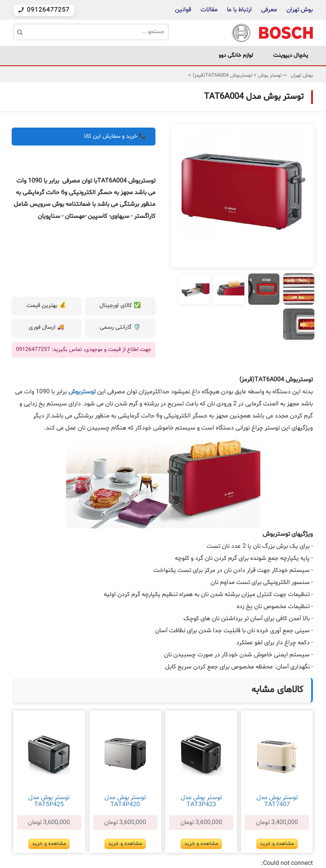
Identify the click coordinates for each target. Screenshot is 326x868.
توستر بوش (269, 75)
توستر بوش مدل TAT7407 (277, 801)
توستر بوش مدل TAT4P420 (125, 801)
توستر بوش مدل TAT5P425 (49, 801)
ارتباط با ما (239, 10)
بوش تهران (300, 10)
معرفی (269, 10)
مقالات (209, 10)
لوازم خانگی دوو (236, 55)
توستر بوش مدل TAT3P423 (201, 801)
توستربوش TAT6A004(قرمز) (222, 75)
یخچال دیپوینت (291, 55)
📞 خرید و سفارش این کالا (115, 136)
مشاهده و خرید (277, 844)
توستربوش (81, 392)
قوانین (183, 10)
